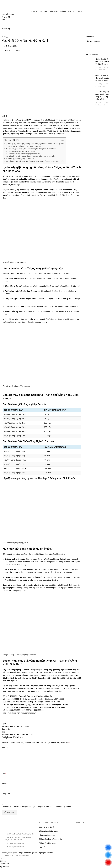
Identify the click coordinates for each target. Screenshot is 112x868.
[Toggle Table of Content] (61, 140)
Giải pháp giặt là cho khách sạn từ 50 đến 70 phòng (102, 62)
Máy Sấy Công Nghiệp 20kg (14, 456)
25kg (46, 672)
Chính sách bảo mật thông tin (50, 839)
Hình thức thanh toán (47, 835)
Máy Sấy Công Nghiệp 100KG (15, 473)
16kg (36, 672)
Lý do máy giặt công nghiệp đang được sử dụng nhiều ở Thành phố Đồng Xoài (35, 144)
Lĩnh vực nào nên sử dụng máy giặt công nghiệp (24, 146)
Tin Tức (5, 37)
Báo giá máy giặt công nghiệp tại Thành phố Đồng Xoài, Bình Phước (31, 149)
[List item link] (19, 842)
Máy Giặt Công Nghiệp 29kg (15, 427)
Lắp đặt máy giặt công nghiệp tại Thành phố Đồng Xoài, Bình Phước (32, 156)
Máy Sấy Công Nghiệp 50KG (15, 468)
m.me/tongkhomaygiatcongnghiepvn (22, 713)
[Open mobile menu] (4, 20)
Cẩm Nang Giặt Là (93, 41)
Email (4, 784)
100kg (67, 672)
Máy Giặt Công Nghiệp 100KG (15, 436)
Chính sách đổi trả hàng (48, 831)
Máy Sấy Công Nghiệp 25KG (15, 460)
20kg (41, 672)
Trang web (6, 794)
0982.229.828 (15, 710)
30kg (51, 672)
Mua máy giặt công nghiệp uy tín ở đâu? (20, 159)
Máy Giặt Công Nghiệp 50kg (15, 431)
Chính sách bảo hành (47, 843)
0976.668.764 (27, 710)
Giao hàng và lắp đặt (47, 827)
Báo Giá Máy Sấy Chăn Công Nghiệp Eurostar (25, 154)
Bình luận (6, 748)
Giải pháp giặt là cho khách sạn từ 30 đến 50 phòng (102, 78)
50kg (60, 672)
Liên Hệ (42, 847)
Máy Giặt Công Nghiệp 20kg (15, 419)
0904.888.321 (39, 710)
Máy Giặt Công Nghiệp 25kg (15, 423)
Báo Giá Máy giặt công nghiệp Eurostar (22, 151)
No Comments (100, 70)
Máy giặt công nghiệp (11, 273)
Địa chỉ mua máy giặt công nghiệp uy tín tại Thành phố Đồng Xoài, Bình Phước (35, 161)
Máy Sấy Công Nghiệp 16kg (14, 451)
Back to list (6, 729)
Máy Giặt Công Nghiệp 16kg (15, 414)
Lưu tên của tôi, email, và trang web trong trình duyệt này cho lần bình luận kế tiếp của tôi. (37, 807)
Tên (4, 774)
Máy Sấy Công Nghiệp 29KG (15, 464)
